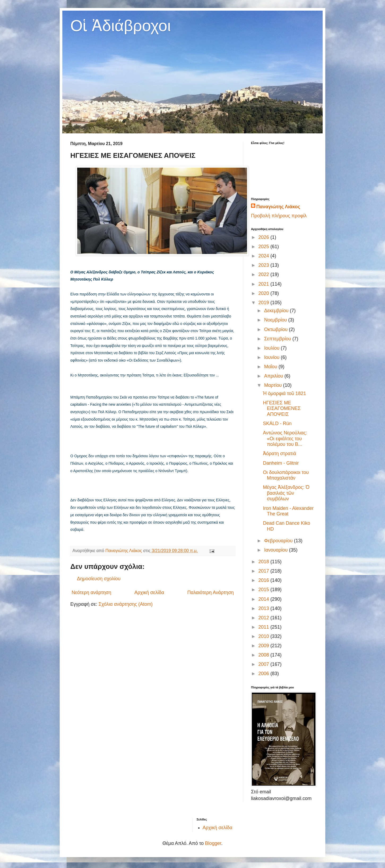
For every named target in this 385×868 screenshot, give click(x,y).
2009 (264, 646)
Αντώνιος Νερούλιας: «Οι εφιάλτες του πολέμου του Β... (285, 439)
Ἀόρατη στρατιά (280, 454)
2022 (264, 274)
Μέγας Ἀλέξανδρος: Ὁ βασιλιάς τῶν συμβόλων (286, 493)
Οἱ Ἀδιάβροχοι (121, 26)
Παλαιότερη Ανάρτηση (211, 592)
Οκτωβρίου (276, 329)
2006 (264, 674)
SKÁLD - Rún (277, 424)
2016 (264, 580)
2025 (264, 247)
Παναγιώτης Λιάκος (278, 207)
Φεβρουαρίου (279, 541)
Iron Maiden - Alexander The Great (288, 511)
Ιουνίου (272, 357)
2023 (264, 265)
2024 (264, 256)
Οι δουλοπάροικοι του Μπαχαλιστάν (286, 475)
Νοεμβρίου (276, 320)
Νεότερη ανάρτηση (91, 592)
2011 (264, 627)
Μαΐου (271, 367)
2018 (264, 562)
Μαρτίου (273, 385)
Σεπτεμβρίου (278, 339)
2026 (264, 237)
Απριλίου (274, 376)
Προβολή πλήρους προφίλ (279, 216)
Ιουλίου (272, 348)
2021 (264, 284)
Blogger (213, 843)
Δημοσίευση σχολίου (99, 579)
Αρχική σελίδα (149, 592)
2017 (264, 571)
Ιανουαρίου (276, 550)
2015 (264, 590)
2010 (264, 636)
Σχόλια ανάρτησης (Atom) (126, 604)
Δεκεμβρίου (277, 311)
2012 (264, 618)
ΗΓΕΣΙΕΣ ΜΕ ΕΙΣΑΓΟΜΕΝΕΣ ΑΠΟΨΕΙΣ (282, 408)
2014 (264, 599)
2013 (264, 608)
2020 (264, 293)
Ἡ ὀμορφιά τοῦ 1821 (284, 393)
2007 (264, 664)
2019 (264, 303)
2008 (264, 655)
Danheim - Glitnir (281, 463)
